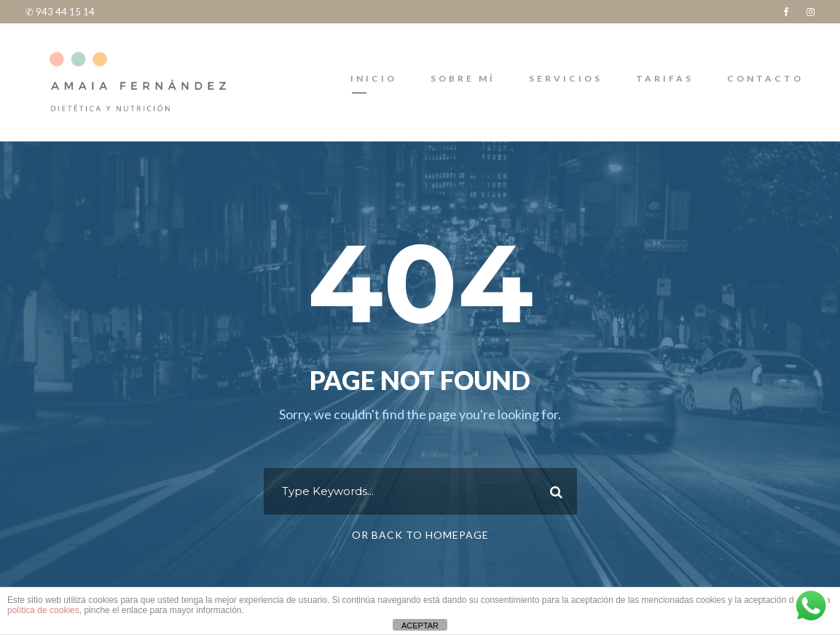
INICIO (374, 78)
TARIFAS (665, 78)
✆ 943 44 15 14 (60, 12)
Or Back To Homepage (420, 535)
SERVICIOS (566, 78)
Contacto (765, 78)
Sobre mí (463, 78)
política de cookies (43, 610)
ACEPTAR (420, 626)
